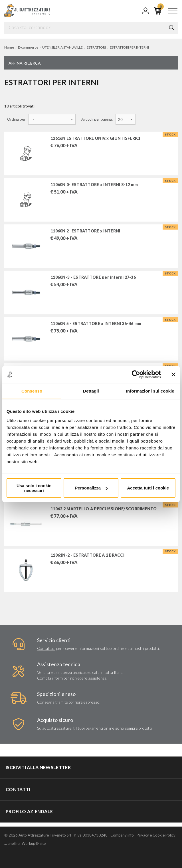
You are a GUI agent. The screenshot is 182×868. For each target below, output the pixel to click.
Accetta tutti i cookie (148, 488)
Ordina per (16, 119)
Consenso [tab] (32, 391)
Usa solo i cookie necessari (34, 488)
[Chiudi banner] (173, 375)
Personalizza (91, 488)
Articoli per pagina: (97, 119)
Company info (122, 835)
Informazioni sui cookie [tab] (150, 391)
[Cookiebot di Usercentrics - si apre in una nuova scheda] (136, 375)
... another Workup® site (25, 844)
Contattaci (46, 648)
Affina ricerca (25, 63)
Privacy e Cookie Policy (156, 835)
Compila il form (50, 678)
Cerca (171, 27)
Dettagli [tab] (91, 391)
